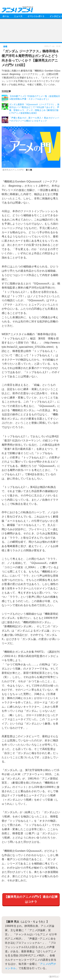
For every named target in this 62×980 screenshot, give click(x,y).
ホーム (6, 16)
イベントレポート (36, 16)
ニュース (18, 16)
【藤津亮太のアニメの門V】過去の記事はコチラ (31, 899)
